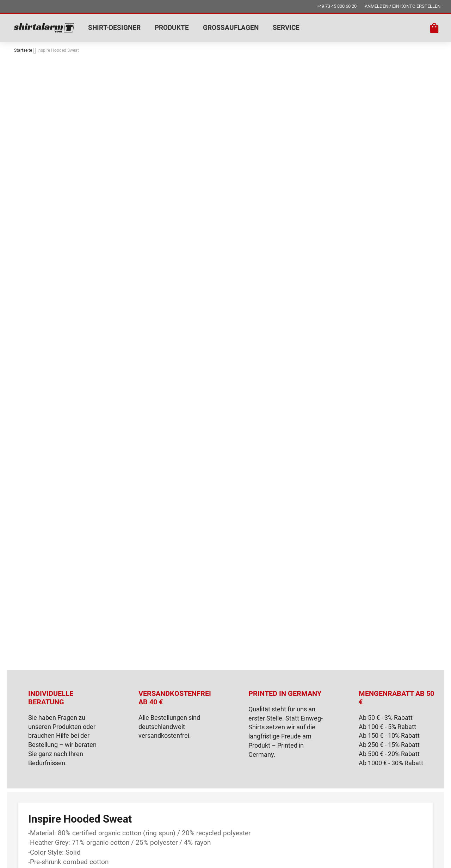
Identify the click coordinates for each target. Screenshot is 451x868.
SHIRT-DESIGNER (114, 28)
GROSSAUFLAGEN (231, 28)
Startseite (23, 50)
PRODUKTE (172, 28)
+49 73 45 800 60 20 (337, 6)
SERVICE (286, 28)
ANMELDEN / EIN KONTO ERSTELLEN (403, 6)
